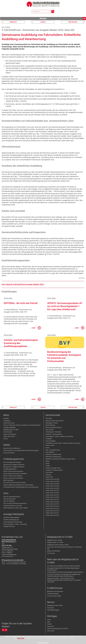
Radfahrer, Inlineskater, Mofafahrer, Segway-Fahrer (60, 459)
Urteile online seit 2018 (52, 497)
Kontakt (49, 624)
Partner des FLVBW (9, 436)
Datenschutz (49, 477)
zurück (43, 22)
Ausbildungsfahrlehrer (10, 469)
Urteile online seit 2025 (52, 481)
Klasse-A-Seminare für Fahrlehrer (13, 478)
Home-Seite (21, 638)
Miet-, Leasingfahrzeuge (53, 450)
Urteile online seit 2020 (52, 493)
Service (6, 439)
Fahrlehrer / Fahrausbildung (54, 434)
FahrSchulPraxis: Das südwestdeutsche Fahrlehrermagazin (21, 450)
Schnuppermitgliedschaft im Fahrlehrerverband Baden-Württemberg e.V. (63, 569)
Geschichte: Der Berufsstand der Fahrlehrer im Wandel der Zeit (64, 548)
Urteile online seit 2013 (52, 508)
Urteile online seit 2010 (52, 515)
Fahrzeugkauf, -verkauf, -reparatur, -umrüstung (59, 436)
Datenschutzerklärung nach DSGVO (58, 629)
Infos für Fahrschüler (9, 499)
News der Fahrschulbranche (12, 448)
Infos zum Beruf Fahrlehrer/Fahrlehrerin (15, 503)
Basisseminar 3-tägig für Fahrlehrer (14, 465)
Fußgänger (49, 439)
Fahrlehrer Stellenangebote (11, 517)
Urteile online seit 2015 (52, 504)
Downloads (50, 608)
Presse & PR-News (9, 453)
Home (49, 620)
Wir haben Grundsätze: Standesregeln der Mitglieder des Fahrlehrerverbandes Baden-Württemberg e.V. (64, 575)
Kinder (47, 448)
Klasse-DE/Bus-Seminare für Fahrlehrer (15, 474)
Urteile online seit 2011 (52, 513)
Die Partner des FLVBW (54, 596)
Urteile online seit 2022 (52, 488)
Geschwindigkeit (50, 441)
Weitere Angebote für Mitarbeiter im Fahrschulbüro (18, 485)
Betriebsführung (50, 425)
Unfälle (48, 466)
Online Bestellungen (53, 610)
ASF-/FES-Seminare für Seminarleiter (14, 483)
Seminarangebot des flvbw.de (12, 462)
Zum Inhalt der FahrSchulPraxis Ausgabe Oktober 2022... (23, 284)
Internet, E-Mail (50, 445)
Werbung (48, 475)
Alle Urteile (49, 418)
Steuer (47, 463)
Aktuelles (63, 19)
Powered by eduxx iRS (43, 643)
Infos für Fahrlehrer (9, 501)
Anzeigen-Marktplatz (9, 427)
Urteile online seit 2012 (52, 511)
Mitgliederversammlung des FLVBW (58, 545)
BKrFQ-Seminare (8, 480)
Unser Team (51, 631)
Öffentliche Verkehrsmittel (53, 454)
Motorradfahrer (50, 452)
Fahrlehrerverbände (53, 594)
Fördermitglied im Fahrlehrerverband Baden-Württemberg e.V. (65, 572)
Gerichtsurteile (8, 432)
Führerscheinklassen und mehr (13, 506)
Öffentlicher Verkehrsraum (53, 457)
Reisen (48, 461)
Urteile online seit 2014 (52, 506)
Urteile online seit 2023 (52, 486)
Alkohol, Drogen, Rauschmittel (54, 421)
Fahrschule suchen (9, 423)
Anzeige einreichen (9, 526)
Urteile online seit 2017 (52, 499)
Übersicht (13, 22)
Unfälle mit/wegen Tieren (53, 468)
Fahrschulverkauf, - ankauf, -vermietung (15, 524)
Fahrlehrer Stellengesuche (11, 520)
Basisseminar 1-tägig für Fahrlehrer (14, 467)
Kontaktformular (9, 556)
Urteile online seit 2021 (52, 490)
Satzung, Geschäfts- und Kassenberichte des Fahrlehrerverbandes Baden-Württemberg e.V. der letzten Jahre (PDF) (64, 580)
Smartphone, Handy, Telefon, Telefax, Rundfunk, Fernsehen (63, 443)
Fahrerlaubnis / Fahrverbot (53, 432)
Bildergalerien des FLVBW (55, 605)
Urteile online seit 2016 (52, 502)
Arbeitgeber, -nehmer (52, 423)
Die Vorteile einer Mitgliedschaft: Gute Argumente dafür (63, 566)
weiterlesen (73, 22)
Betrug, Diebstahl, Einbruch (54, 427)
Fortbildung (7, 421)
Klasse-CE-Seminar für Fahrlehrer (13, 471)
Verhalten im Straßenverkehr (54, 470)
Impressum (51, 626)
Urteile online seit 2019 (52, 495)
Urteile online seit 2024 (52, 484)
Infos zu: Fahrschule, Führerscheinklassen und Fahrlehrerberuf (22, 425)
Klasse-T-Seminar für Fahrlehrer (13, 476)
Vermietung (49, 472)
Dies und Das (50, 430)
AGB (48, 622)
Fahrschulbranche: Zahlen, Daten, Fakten (16, 508)
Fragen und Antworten (10, 434)
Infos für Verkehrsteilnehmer (12, 497)
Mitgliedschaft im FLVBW (11, 430)
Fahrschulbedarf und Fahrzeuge (13, 522)
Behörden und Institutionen (55, 591)
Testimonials (51, 553)
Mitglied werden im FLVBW (55, 542)
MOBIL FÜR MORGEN (53, 551)
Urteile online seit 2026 (52, 479)
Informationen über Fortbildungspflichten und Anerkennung (21, 487)
